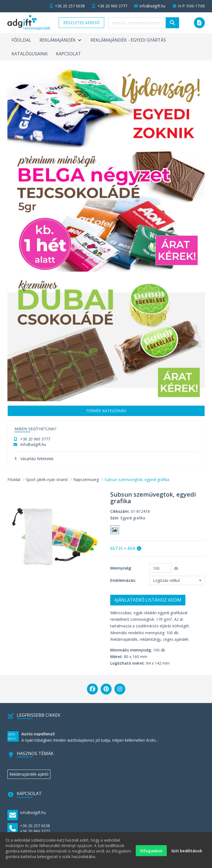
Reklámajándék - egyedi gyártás (128, 40)
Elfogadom (151, 854)
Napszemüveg (86, 479)
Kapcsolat (68, 54)
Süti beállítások (187, 854)
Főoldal (21, 40)
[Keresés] (172, 23)
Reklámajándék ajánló (29, 774)
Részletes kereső (81, 23)
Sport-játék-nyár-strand (47, 479)
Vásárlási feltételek (37, 459)
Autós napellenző (38, 734)
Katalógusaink (30, 54)
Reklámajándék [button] (61, 40)
